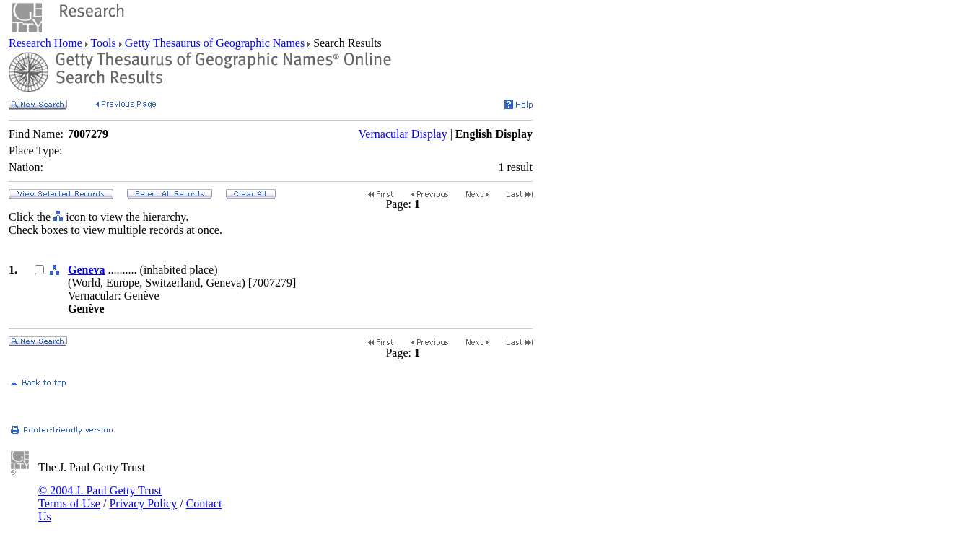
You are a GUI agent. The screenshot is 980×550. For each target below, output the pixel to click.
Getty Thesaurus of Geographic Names (215, 43)
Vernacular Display (403, 134)
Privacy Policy (143, 503)
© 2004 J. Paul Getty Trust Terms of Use (100, 497)
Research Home (47, 43)
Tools (104, 43)
